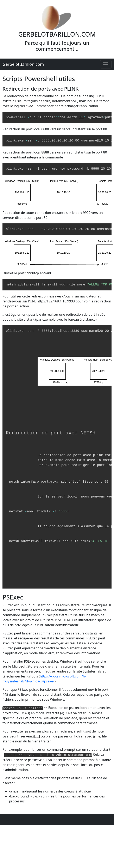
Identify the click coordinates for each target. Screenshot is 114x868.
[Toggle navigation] (106, 64)
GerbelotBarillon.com (23, 64)
